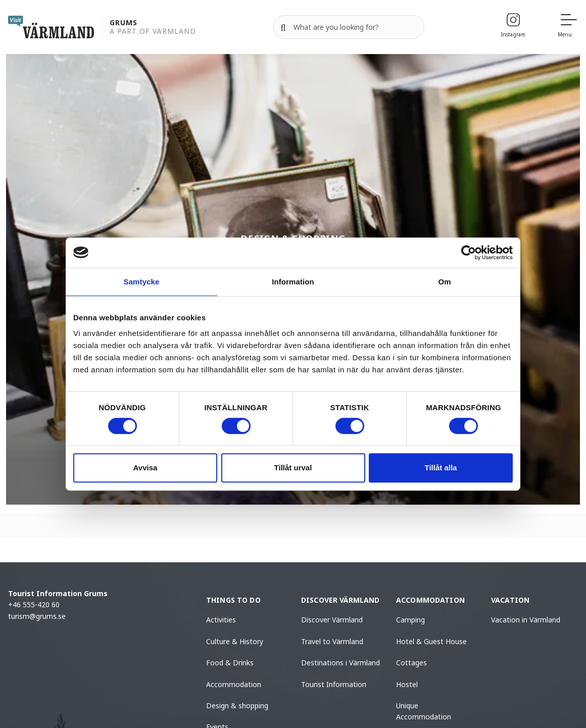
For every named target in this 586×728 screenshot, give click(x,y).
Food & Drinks (230, 663)
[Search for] (349, 27)
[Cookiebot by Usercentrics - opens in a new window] (469, 253)
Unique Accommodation (424, 711)
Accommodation (234, 684)
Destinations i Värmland (340, 663)
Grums (124, 23)
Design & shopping (237, 706)
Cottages (411, 663)
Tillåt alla (441, 468)
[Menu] (568, 27)
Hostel (407, 684)
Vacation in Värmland (526, 620)
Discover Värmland (332, 620)
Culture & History (235, 641)
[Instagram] (513, 27)
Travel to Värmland (332, 641)
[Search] (283, 27)
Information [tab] (293, 282)
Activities (221, 620)
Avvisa (145, 468)
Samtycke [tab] (142, 282)
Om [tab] (444, 282)
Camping (410, 620)
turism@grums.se (37, 616)
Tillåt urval (293, 468)
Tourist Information (334, 684)
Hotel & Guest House (431, 641)
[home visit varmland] (51, 27)
